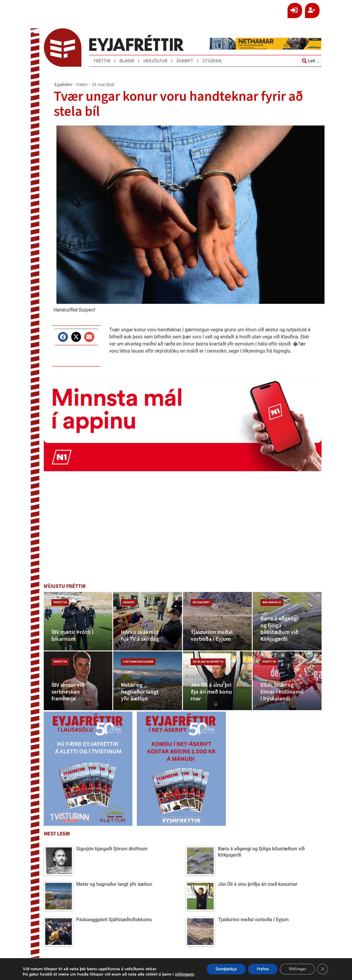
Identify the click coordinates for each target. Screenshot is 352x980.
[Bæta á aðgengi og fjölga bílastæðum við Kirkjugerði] (287, 621)
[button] (63, 337)
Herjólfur (155, 61)
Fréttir (102, 61)
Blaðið (127, 61)
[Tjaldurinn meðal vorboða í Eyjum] (217, 621)
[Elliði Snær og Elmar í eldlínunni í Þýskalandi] (287, 681)
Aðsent (129, 602)
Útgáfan (212, 61)
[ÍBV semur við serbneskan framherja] (78, 681)
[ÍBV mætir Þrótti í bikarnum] (78, 621)
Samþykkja (226, 969)
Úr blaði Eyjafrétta (208, 662)
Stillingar (297, 969)
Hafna (263, 969)
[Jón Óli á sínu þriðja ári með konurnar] (217, 681)
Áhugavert (201, 602)
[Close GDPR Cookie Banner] (323, 969)
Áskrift (185, 61)
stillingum (184, 974)
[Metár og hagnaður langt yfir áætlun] (148, 681)
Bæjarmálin (272, 602)
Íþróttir (60, 602)
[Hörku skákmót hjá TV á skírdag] (148, 621)
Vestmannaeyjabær (138, 662)
